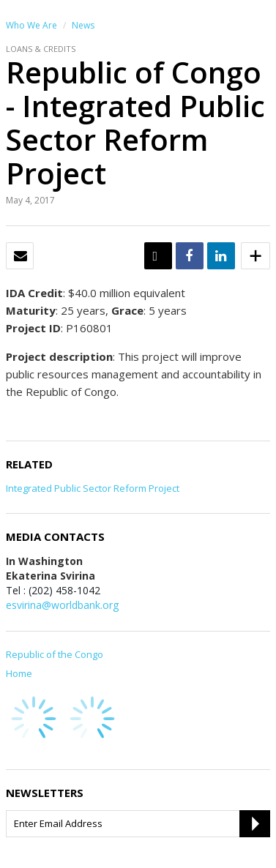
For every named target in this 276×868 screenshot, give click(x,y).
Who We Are (31, 25)
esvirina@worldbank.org (62, 605)
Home (19, 673)
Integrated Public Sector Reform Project (93, 488)
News (83, 25)
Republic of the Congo (55, 654)
